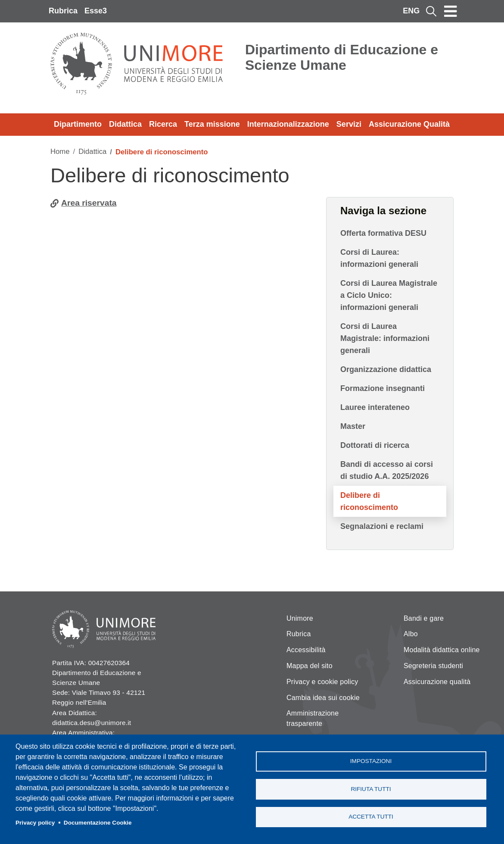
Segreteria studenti (433, 666)
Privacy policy (35, 823)
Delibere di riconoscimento (369, 501)
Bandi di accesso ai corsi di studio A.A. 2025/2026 (387, 470)
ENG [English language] (411, 11)
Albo (411, 634)
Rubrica (63, 11)
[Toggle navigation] (451, 11)
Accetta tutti (371, 817)
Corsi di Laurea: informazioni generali (379, 258)
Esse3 (96, 11)
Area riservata (89, 203)
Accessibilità (306, 650)
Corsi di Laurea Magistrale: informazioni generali (385, 338)
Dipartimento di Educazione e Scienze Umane (342, 57)
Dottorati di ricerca (375, 445)
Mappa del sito (310, 666)
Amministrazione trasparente (313, 718)
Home (60, 152)
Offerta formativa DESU (383, 233)
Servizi (349, 124)
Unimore (300, 618)
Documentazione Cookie (98, 823)
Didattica (125, 124)
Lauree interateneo (375, 407)
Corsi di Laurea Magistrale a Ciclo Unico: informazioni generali (389, 295)
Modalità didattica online (442, 650)
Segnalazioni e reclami (382, 526)
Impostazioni (371, 761)
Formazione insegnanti (383, 388)
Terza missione (212, 124)
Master (353, 426)
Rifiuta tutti (371, 789)
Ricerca (163, 124)
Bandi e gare (424, 618)
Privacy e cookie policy (322, 682)
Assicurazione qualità (437, 682)
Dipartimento (78, 124)
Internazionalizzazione (288, 124)
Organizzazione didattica (386, 369)
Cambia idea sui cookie (323, 698)
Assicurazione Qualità (409, 124)
